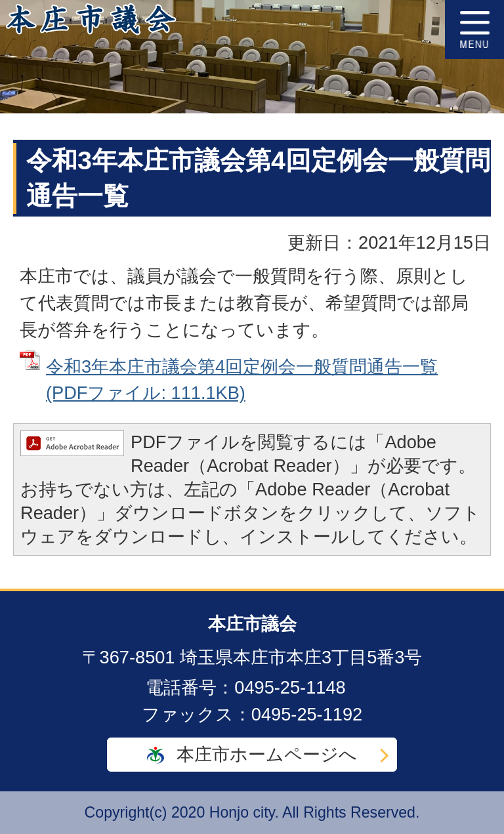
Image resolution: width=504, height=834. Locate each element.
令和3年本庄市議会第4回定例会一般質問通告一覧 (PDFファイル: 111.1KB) (242, 380)
